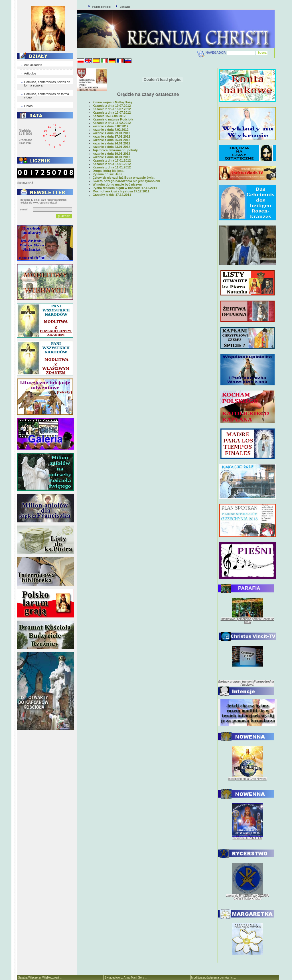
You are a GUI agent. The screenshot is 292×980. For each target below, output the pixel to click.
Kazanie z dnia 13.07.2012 (112, 112)
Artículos (30, 73)
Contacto (125, 7)
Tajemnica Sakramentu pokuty (115, 150)
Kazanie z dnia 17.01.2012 (112, 160)
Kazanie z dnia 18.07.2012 (112, 109)
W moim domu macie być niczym (117, 184)
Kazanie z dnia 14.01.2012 (112, 164)
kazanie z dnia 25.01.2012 (111, 140)
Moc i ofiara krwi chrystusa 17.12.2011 (121, 191)
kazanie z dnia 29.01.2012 (111, 133)
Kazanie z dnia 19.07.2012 (112, 106)
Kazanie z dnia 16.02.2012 (112, 123)
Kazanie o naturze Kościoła (113, 119)
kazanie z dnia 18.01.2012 (111, 157)
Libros (28, 106)
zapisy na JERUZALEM (248, 838)
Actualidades (33, 65)
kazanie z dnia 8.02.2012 (111, 126)
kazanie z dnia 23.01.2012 (111, 147)
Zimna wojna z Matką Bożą (112, 102)
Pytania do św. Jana (108, 174)
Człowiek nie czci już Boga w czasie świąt (124, 178)
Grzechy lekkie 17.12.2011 (112, 195)
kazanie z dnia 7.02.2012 (111, 130)
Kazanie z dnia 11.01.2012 (112, 167)
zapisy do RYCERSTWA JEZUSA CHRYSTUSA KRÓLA (247, 897)
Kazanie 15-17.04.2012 (109, 116)
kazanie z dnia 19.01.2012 (111, 154)
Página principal (102, 7)
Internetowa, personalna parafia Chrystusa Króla (248, 621)
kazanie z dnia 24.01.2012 (111, 143)
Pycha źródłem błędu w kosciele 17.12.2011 (125, 188)
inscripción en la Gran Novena (248, 779)
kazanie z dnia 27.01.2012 (111, 136)
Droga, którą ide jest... (109, 171)
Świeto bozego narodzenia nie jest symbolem (126, 181)
